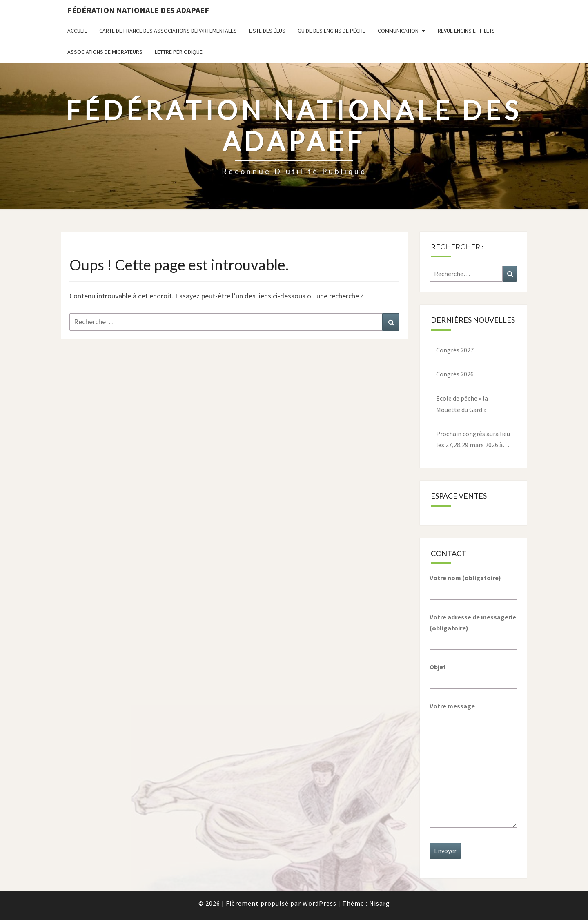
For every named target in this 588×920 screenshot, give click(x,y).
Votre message (473, 766)
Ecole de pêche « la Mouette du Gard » (462, 404)
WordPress (320, 903)
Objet (473, 674)
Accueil (77, 31)
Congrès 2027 (455, 350)
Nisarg (380, 903)
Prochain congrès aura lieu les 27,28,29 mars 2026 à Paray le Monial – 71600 (473, 440)
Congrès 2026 (455, 374)
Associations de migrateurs (105, 52)
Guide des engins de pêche (332, 31)
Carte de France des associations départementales (168, 31)
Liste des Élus (267, 31)
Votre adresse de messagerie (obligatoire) (473, 629)
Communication (398, 31)
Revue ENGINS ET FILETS (466, 31)
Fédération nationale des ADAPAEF (138, 10)
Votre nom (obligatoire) (473, 585)
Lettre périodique (179, 52)
